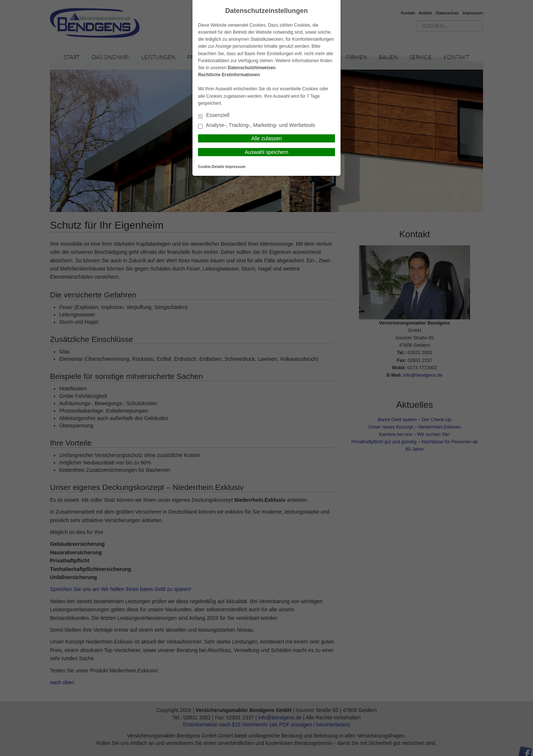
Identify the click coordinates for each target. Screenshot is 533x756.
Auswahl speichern (266, 152)
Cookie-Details (211, 167)
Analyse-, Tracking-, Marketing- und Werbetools (257, 126)
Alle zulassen (267, 138)
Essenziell (214, 116)
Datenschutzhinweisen (252, 68)
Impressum (235, 167)
